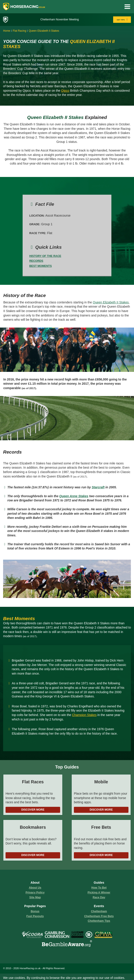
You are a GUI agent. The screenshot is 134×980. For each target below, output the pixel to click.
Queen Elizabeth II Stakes (111, 302)
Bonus (35, 911)
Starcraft (98, 487)
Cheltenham (99, 911)
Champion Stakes (84, 715)
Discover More (33, 810)
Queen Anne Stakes (74, 496)
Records (36, 261)
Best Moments (40, 266)
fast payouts (35, 916)
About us (35, 888)
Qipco (65, 91)
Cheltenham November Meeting (60, 19)
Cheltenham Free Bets (99, 916)
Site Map (35, 897)
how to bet (99, 888)
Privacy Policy (35, 893)
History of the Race (45, 256)
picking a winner (99, 893)
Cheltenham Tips (99, 921)
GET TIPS (123, 20)
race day (99, 897)
